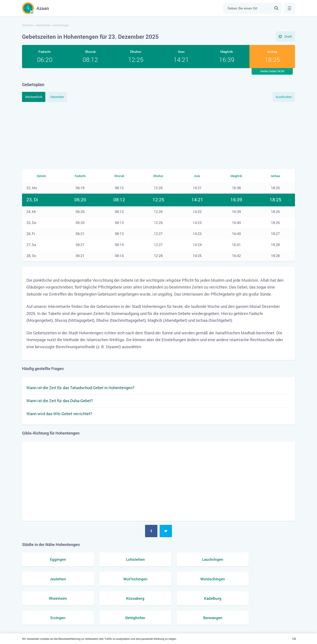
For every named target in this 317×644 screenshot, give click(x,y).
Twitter (166, 531)
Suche (276, 8)
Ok (294, 639)
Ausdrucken (284, 97)
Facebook (151, 531)
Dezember (57, 97)
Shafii (288, 37)
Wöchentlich (34, 97)
